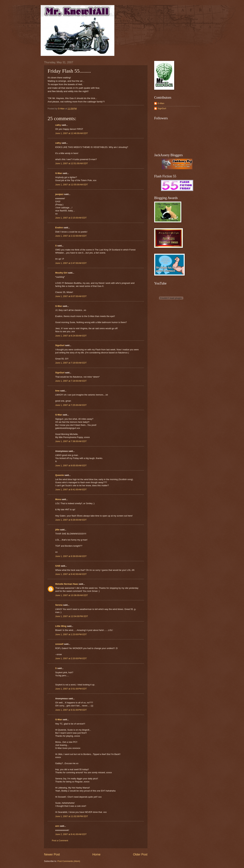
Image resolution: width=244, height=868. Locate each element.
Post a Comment (60, 840)
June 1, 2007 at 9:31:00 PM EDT (71, 710)
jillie (57, 530)
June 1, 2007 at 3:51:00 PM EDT (71, 689)
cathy (58, 125)
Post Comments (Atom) (69, 861)
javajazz (59, 194)
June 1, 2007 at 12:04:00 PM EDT (72, 616)
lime (57, 391)
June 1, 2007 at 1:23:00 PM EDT (71, 634)
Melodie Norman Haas (67, 584)
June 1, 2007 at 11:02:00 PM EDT (72, 816)
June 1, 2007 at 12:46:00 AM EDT (72, 133)
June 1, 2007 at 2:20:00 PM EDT (71, 658)
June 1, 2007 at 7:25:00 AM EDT (71, 405)
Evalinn (59, 228)
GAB (58, 566)
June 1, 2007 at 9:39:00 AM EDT (71, 556)
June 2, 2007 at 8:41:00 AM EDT (71, 834)
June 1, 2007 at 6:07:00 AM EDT (71, 296)
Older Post (140, 854)
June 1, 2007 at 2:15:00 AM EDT (71, 218)
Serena (59, 605)
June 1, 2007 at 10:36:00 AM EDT (72, 595)
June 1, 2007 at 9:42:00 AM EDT (71, 574)
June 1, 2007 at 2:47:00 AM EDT (71, 263)
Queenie (60, 475)
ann (57, 826)
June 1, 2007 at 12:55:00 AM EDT (72, 185)
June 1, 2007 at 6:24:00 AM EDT (71, 336)
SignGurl (60, 345)
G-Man (59, 173)
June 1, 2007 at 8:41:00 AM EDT (71, 490)
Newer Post (52, 854)
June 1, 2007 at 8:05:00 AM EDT (71, 465)
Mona (58, 499)
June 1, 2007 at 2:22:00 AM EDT (71, 236)
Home (96, 854)
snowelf (59, 644)
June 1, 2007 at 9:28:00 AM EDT (71, 520)
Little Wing (61, 626)
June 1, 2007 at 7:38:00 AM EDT (71, 441)
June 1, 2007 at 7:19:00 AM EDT (71, 363)
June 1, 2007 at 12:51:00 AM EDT (72, 163)
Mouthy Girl (61, 273)
